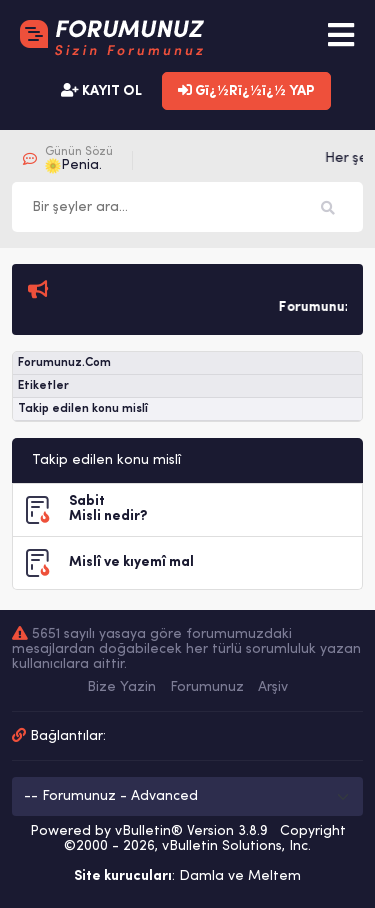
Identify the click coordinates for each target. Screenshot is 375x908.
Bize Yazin (121, 687)
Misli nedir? (108, 516)
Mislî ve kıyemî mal (131, 562)
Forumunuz (207, 687)
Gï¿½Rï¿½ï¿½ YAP (246, 91)
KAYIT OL (101, 91)
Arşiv (273, 687)
